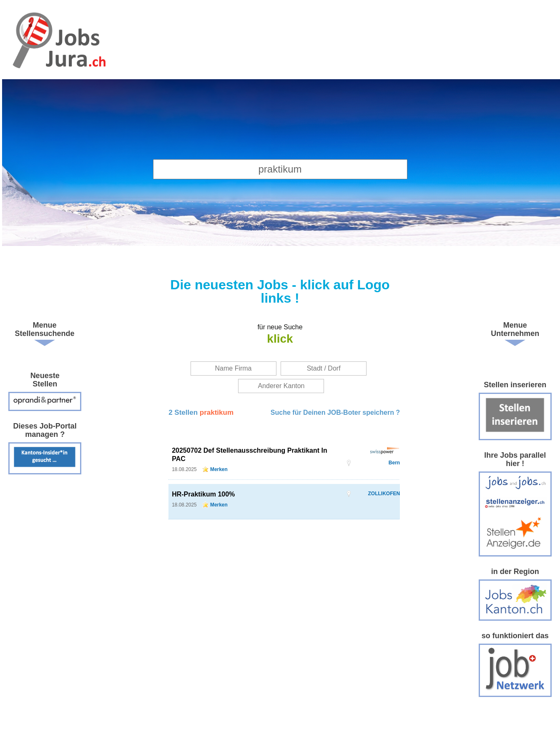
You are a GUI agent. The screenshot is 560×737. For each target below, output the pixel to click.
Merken (219, 469)
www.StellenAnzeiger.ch (58, 42)
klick (280, 339)
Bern (394, 463)
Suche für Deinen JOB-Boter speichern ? (335, 412)
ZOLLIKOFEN (384, 494)
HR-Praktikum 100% (203, 494)
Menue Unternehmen (515, 329)
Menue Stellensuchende (45, 329)
